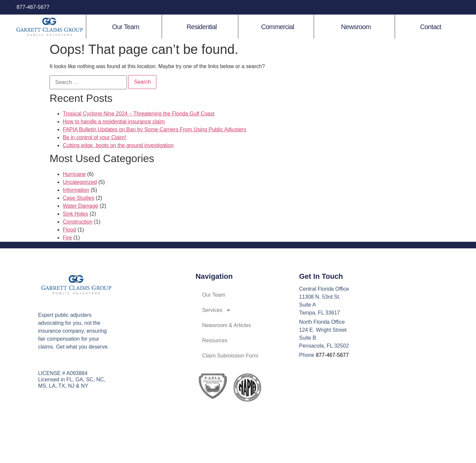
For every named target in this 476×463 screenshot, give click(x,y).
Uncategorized (80, 182)
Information (76, 190)
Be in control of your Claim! (95, 137)
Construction (78, 222)
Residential (201, 27)
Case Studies (79, 198)
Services (216, 310)
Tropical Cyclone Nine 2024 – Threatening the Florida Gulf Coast (139, 114)
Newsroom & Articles (226, 325)
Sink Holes (75, 214)
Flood (69, 230)
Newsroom (356, 27)
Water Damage (80, 206)
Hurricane (74, 174)
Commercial (278, 27)
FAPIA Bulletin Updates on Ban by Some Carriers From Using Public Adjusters (155, 129)
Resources (215, 340)
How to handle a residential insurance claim (114, 122)
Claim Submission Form (230, 356)
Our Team (126, 27)
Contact (431, 27)
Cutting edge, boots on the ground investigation (118, 145)
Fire (67, 238)
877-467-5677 (33, 7)
